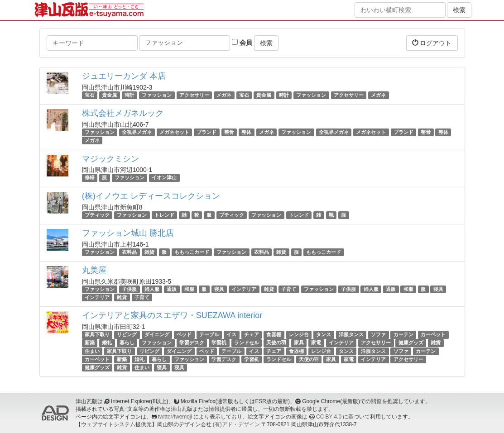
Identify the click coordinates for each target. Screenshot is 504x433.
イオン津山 (164, 178)
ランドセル (247, 343)
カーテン (403, 334)
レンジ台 (299, 334)
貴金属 (109, 95)
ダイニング (157, 334)
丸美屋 (94, 270)
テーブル (209, 334)
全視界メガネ (137, 132)
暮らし (127, 343)
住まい (92, 351)
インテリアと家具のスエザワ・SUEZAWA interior (172, 315)
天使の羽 (276, 343)
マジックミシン (110, 159)
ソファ (378, 334)
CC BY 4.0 (329, 417)
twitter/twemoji (175, 417)
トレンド (164, 215)
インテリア (244, 289)
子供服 (129, 289)
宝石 (90, 95)
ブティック (97, 215)
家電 (316, 343)
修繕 (90, 178)
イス (231, 334)
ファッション (157, 95)
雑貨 (149, 252)
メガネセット (174, 132)
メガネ (224, 95)
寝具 (219, 289)
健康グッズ (411, 343)
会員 (242, 43)
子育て (289, 289)
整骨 (229, 132)
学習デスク (192, 343)
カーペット (433, 334)
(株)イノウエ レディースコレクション (151, 196)
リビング (127, 334)
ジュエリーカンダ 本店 (124, 76)
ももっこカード (192, 252)
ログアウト (432, 43)
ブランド (206, 132)
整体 (246, 132)
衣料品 (129, 252)
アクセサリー (194, 95)
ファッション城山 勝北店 (128, 233)
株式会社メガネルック (123, 113)
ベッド (184, 334)
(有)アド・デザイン (236, 424)
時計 (130, 95)
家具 (299, 343)
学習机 (219, 343)
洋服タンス (351, 334)
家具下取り (97, 334)
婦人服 (152, 289)
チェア (252, 334)
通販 (172, 289)
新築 (90, 343)
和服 (189, 289)
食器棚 (274, 334)
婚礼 (107, 343)
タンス (324, 334)
